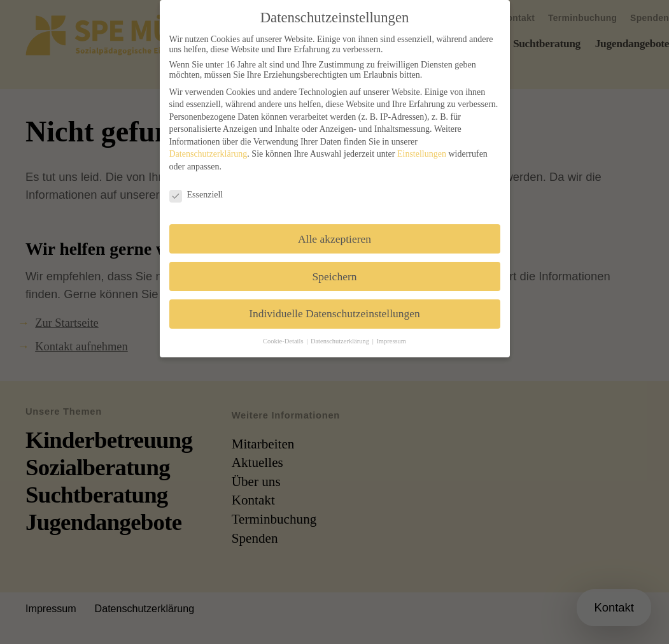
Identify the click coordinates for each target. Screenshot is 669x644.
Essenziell (196, 195)
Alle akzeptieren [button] (334, 239)
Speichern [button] (335, 276)
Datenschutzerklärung (208, 154)
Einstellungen (422, 154)
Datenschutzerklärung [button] (341, 341)
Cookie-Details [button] (284, 341)
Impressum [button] (391, 341)
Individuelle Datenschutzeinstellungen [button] (334, 313)
